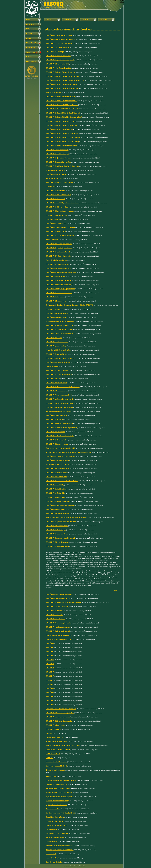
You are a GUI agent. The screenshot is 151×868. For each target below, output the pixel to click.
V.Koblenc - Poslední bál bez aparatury (59, 411)
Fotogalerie (30, 24)
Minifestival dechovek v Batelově (57, 741)
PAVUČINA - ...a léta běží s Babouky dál (60, 44)
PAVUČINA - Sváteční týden (56, 493)
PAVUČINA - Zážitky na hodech (57, 440)
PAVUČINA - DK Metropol (55, 52)
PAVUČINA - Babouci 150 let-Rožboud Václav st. (63, 84)
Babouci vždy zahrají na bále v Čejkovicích (61, 448)
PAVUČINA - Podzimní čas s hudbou (58, 162)
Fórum (29, 20)
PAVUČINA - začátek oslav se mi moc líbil (60, 399)
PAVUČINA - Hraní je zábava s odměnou (60, 211)
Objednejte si (31, 48)
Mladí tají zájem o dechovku (56, 170)
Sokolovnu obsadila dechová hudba (58, 788)
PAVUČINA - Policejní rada (55, 297)
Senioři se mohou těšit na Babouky (58, 801)
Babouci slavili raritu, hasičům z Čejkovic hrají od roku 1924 (67, 518)
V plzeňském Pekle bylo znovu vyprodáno (60, 797)
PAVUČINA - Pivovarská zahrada (57, 542)
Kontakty (85, 19)
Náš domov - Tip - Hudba (55, 821)
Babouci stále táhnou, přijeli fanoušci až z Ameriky (63, 746)
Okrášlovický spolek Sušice (55, 737)
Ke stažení (103, 19)
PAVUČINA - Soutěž (53, 379)
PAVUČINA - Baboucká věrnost (57, 473)
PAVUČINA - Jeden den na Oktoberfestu (60, 436)
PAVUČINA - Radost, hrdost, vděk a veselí (60, 538)
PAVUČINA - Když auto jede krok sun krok (61, 522)
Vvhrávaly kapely (52, 776)
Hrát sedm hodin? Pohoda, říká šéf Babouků (61, 709)
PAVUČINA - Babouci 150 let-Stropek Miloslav (62, 105)
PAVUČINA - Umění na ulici (56, 191)
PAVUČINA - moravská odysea (57, 383)
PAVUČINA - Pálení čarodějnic (57, 489)
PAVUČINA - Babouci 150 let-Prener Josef (61, 97)
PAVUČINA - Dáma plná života (57, 354)
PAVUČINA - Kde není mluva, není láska (60, 236)
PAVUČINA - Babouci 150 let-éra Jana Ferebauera (63, 76)
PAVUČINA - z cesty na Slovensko (58, 460)
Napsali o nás (31, 52)
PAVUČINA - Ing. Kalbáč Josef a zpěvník (60, 60)
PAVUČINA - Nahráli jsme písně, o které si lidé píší (64, 603)
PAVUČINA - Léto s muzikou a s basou (59, 594)
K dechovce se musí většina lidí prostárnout (61, 321)
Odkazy (29, 57)
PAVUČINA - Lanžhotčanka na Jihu (58, 56)
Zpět (115, 590)
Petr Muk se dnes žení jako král (57, 784)
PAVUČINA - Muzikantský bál (56, 215)
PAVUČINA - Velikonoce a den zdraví (59, 395)
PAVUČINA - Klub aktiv (54, 223)
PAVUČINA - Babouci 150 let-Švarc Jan (59, 129)
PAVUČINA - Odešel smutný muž (57, 469)
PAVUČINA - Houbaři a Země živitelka (59, 182)
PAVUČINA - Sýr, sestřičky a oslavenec (59, 248)
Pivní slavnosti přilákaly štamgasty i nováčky (61, 780)
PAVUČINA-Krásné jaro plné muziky (59, 623)
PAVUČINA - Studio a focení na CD (58, 598)
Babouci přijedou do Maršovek (57, 766)
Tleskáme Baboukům (53, 809)
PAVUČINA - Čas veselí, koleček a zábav (60, 326)
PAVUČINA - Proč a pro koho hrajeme (59, 358)
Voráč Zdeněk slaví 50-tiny (55, 178)
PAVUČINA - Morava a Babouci (57, 526)
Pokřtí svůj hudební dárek (55, 838)
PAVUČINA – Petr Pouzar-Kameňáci (59, 68)
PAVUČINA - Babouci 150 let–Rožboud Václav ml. (63, 113)
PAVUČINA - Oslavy (53, 219)
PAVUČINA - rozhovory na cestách (58, 717)
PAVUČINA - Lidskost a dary (56, 232)
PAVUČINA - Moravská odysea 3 (57, 301)
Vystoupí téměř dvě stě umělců (56, 805)
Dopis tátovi (50, 187)
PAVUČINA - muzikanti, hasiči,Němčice (60, 407)
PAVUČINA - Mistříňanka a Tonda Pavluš (60, 39)
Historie (29, 34)
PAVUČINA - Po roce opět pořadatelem (59, 403)
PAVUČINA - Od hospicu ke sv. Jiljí (58, 362)
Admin (122, 2)
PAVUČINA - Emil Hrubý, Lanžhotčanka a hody (63, 166)
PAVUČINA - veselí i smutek (56, 432)
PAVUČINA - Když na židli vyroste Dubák (60, 456)
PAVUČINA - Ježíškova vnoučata (57, 150)
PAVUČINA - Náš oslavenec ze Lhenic (59, 293)
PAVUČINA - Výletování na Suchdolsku (59, 35)
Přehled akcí (68, 19)
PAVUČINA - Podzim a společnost (58, 534)
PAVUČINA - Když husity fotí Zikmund (59, 330)
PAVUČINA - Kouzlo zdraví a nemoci (59, 195)
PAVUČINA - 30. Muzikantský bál (58, 48)
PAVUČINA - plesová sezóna (56, 509)
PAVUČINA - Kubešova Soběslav (57, 370)
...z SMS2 (49, 733)
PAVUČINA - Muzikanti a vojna (57, 391)
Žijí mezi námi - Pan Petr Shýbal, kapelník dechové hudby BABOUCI (70, 305)
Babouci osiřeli (51, 854)
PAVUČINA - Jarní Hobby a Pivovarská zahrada (63, 203)
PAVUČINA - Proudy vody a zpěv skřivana (61, 289)
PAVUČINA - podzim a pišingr (56, 346)
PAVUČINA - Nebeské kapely (56, 530)
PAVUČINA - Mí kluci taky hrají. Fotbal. (60, 713)
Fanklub (29, 38)
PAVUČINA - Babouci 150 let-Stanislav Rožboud (63, 88)
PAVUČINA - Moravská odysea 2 (57, 317)
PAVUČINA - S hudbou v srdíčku (57, 264)
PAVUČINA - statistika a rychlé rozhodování (61, 272)
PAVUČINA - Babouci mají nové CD (58, 281)
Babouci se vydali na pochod (56, 825)
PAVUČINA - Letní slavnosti (56, 199)
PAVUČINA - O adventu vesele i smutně (59, 424)
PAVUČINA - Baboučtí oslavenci (57, 174)
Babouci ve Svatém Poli (54, 93)
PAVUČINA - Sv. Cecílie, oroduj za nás (59, 244)
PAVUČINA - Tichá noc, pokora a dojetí (60, 334)
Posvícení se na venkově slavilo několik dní (60, 813)
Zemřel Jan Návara (53, 240)
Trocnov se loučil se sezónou (55, 770)
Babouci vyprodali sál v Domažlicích (58, 639)
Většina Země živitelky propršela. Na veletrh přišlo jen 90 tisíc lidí (68, 452)
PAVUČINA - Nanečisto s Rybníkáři (58, 252)
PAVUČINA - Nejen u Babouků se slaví (59, 158)
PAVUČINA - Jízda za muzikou (57, 415)
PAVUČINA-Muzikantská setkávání (58, 627)
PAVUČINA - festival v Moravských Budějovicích (63, 387)
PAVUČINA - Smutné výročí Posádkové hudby (62, 481)
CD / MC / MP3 (32, 43)
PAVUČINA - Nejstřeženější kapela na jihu (61, 505)
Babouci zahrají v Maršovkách (56, 762)
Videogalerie (30, 29)
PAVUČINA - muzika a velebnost (57, 342)
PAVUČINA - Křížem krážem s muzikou (60, 721)
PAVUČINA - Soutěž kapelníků (57, 477)
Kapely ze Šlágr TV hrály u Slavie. (58, 464)
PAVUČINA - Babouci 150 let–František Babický (63, 142)
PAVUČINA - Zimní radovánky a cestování (61, 227)
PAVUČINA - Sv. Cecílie (54, 338)
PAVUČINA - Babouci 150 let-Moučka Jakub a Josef (64, 117)
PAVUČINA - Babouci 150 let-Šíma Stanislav (61, 101)
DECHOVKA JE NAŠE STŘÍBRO (58, 750)
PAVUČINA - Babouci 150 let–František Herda (62, 133)
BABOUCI (50, 758)
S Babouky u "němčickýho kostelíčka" (59, 846)
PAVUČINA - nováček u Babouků (57, 514)
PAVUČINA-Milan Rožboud (56, 619)
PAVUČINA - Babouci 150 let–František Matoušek (63, 138)
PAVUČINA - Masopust (54, 729)
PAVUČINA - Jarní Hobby (55, 485)
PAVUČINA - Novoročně (54, 420)
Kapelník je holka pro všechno (56, 260)
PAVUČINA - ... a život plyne (56, 497)
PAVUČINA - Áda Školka (55, 615)
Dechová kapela (51, 829)
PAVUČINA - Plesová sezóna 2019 (57, 64)
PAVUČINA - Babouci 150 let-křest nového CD (62, 109)
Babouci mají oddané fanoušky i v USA (59, 635)
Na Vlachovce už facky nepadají (57, 833)
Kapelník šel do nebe (53, 858)
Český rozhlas (31, 61)
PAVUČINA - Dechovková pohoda (58, 546)
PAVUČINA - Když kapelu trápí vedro (59, 375)
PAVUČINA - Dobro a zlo (55, 611)
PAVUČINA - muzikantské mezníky (58, 313)
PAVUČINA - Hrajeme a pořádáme (58, 501)
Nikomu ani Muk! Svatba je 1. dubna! (59, 793)
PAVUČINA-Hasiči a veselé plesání (58, 631)
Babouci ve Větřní (52, 366)
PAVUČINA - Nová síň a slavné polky (59, 256)
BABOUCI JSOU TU (53, 754)
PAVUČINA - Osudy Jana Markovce (58, 285)
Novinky (48, 19)
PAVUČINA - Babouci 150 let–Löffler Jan (60, 121)
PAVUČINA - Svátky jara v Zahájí (58, 207)
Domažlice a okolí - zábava (55, 817)
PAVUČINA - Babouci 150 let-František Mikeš (62, 146)
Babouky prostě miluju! (54, 862)
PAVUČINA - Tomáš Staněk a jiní (57, 154)
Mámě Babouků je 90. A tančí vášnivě (59, 350)
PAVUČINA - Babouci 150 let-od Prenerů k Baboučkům (65, 80)
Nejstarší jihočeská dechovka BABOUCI (60, 850)
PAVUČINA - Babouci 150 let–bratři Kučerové (62, 125)
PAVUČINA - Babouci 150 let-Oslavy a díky (61, 72)
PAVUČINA (50, 643)
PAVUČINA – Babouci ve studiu (57, 607)
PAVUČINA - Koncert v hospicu (57, 444)
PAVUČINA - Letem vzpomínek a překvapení (61, 428)
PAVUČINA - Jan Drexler (55, 309)
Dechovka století (52, 842)
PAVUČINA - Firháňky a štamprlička (59, 268)
